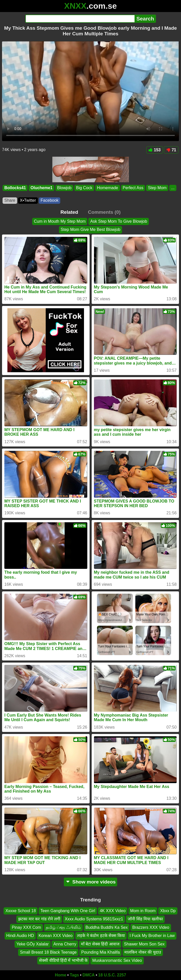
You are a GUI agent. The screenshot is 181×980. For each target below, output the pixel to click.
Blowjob (64, 188)
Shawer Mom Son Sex (144, 944)
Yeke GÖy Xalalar (33, 944)
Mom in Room (143, 911)
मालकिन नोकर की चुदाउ (143, 952)
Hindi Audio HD (20, 936)
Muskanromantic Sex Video (117, 961)
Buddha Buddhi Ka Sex (107, 927)
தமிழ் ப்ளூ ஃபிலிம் (63, 927)
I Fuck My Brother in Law (152, 936)
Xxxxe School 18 (21, 911)
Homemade (108, 188)
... (173, 188)
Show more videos (90, 882)
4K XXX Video (113, 911)
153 (155, 150)
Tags (74, 975)
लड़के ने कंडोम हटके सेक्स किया (101, 936)
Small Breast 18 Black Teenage (48, 952)
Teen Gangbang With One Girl (68, 911)
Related (69, 212)
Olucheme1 (41, 188)
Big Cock (84, 188)
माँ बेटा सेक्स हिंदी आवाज (100, 944)
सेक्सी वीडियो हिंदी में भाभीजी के (63, 961)
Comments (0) (104, 212)
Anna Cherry (65, 944)
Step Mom (157, 188)
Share (10, 200)
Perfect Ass (133, 188)
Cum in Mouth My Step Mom (60, 221)
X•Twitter (28, 200)
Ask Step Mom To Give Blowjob (119, 221)
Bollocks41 (15, 188)
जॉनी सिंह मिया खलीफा (145, 919)
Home (61, 975)
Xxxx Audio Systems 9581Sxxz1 (94, 919)
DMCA (89, 975)
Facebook (50, 200)
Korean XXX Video (56, 936)
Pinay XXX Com (26, 927)
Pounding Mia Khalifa (100, 952)
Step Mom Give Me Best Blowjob (91, 230)
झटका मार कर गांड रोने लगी (39, 919)
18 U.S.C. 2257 (112, 975)
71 (171, 150)
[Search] (80, 19)
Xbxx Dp (168, 911)
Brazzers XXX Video (151, 927)
